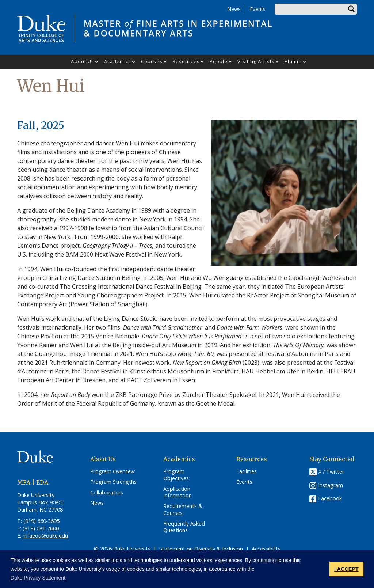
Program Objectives (176, 475)
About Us (83, 61)
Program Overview (112, 471)
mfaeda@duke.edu (45, 536)
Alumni (293, 61)
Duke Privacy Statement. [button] (39, 578)
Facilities (247, 471)
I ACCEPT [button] (346, 569)
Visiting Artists (256, 61)
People (219, 61)
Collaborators (107, 493)
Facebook (330, 498)
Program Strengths (113, 482)
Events (258, 9)
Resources (186, 61)
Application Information (178, 492)
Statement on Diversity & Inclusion (201, 549)
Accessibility (266, 549)
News (234, 9)
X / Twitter (331, 472)
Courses (152, 61)
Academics (118, 61)
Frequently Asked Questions (184, 527)
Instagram (331, 485)
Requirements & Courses (183, 510)
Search (351, 9)
